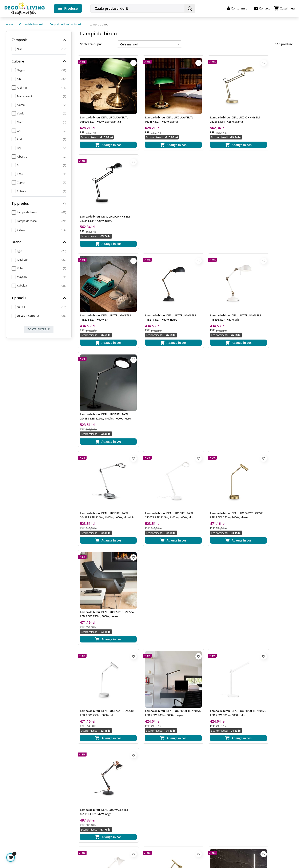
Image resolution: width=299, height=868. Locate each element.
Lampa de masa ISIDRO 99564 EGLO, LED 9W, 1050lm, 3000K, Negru (269, 642)
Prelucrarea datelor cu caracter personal (108, 794)
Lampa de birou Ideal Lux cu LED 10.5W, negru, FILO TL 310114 (211, 464)
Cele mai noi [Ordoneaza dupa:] (151, 43)
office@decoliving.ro (23, 782)
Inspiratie (86, 779)
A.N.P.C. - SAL (89, 817)
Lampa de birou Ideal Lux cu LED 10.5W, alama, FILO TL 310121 (101, 553)
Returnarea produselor (170, 802)
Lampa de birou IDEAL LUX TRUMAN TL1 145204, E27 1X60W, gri (103, 197)
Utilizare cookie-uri (92, 802)
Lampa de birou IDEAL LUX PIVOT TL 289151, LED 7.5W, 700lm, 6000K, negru (158, 375)
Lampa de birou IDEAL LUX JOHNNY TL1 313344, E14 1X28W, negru (269, 108)
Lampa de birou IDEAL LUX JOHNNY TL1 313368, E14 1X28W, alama (213, 108)
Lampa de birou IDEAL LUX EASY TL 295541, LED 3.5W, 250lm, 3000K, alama (213, 286)
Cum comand (163, 779)
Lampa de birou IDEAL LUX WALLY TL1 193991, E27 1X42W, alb (102, 464)
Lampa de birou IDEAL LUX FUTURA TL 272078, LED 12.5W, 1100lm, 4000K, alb (158, 286)
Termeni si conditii (92, 787)
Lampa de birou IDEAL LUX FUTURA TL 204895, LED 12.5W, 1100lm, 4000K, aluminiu (103, 286)
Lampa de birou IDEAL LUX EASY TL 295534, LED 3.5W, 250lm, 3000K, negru (268, 286)
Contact (262, 8)
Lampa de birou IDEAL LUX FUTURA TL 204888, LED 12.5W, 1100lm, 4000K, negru (269, 197)
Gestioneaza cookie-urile (24, 836)
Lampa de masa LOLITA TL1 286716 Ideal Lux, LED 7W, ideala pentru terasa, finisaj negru (102, 642)
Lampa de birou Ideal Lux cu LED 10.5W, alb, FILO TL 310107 (267, 464)
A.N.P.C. (85, 810)
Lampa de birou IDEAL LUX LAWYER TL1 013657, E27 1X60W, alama (158, 108)
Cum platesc (162, 787)
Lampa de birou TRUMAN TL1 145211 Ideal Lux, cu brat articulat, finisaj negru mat (157, 642)
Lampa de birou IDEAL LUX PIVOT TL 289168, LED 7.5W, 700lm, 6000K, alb (214, 375)
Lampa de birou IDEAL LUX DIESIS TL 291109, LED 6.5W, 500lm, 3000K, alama (158, 464)
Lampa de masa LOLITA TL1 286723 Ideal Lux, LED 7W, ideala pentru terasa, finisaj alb (268, 553)
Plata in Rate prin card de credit (176, 810)
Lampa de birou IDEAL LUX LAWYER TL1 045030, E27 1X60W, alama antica (103, 108)
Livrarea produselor (168, 794)
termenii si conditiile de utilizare (273, 803)
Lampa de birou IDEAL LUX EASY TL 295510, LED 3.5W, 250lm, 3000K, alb (102, 375)
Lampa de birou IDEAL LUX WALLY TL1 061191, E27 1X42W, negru (268, 375)
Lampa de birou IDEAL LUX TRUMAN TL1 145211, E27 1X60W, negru (158, 197)
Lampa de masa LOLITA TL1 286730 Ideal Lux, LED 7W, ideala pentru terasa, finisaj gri (157, 553)
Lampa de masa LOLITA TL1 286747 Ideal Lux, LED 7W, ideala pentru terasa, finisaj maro (213, 553)
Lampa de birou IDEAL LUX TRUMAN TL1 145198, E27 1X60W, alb (214, 197)
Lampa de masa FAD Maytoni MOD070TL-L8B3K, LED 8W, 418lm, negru (212, 642)
